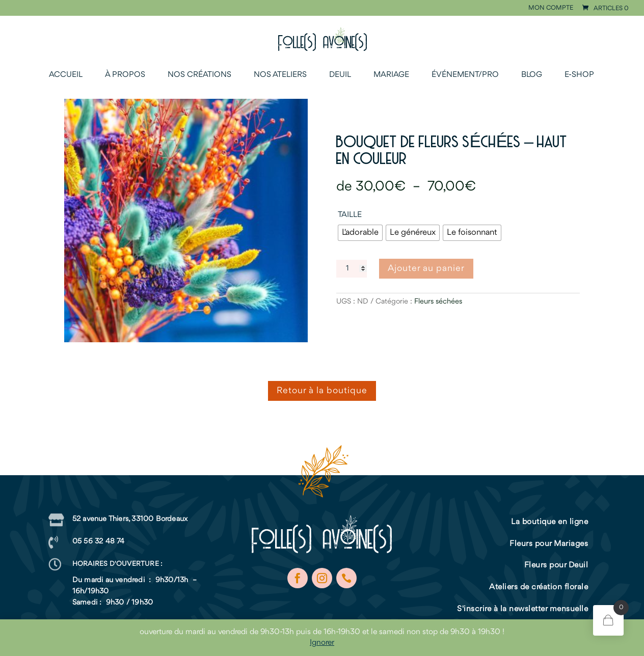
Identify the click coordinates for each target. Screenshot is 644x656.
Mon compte (551, 8)
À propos (125, 75)
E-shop (579, 75)
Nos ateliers (280, 75)
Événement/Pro (465, 75)
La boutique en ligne (549, 522)
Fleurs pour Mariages (549, 544)
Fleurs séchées (438, 302)
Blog (532, 75)
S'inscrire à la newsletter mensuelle (522, 609)
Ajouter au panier (426, 268)
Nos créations (199, 75)
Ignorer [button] (322, 643)
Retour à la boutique (322, 391)
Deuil (340, 75)
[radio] (360, 233)
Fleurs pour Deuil (556, 565)
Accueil (66, 75)
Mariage (391, 75)
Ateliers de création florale (539, 587)
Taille (350, 215)
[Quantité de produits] (352, 269)
